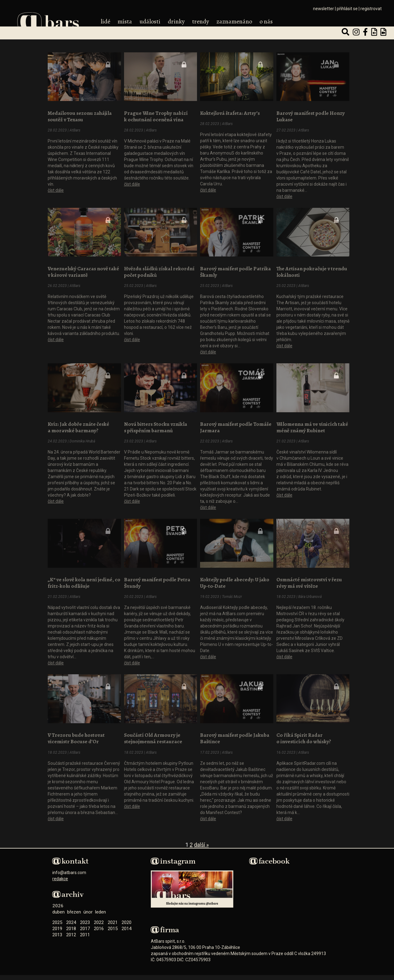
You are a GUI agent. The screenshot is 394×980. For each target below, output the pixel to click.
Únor (88, 909)
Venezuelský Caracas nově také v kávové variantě (83, 271)
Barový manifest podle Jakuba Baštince (235, 735)
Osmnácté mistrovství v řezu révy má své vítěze (309, 580)
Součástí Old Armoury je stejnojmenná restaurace (153, 735)
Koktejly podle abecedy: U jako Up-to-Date (235, 580)
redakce (60, 876)
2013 (57, 932)
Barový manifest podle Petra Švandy (157, 580)
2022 (99, 919)
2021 (113, 919)
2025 (57, 919)
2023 (85, 919)
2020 (127, 919)
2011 (85, 932)
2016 (99, 926)
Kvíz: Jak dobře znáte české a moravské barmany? (78, 425)
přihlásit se (347, 9)
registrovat (371, 9)
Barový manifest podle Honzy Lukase (311, 116)
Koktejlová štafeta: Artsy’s (230, 113)
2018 (71, 926)
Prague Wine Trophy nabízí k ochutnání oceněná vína (156, 116)
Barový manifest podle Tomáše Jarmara (236, 425)
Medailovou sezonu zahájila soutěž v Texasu (80, 116)
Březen (74, 909)
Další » (201, 842)
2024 (71, 919)
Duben (58, 909)
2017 (85, 926)
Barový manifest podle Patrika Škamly (235, 271)
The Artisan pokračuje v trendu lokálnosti (312, 271)
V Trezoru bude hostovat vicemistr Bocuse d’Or (76, 735)
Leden (101, 909)
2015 (113, 926)
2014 (127, 926)
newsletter (324, 9)
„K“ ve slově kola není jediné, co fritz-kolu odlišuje (84, 580)
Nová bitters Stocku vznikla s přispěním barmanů (156, 425)
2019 (57, 926)
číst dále (56, 190)
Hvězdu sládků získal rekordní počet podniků (159, 271)
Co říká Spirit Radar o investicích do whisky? (304, 735)
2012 (71, 932)
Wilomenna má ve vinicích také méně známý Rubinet (312, 425)
